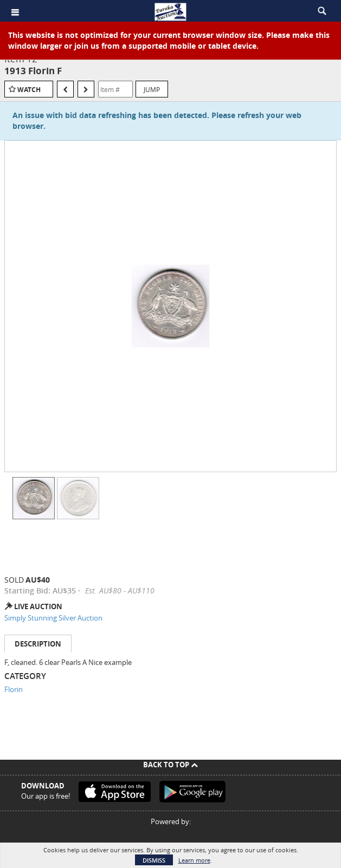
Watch (29, 90)
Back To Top (170, 765)
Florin (14, 689)
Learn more (194, 860)
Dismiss (154, 860)
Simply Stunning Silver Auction (53, 618)
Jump (152, 89)
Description (38, 644)
